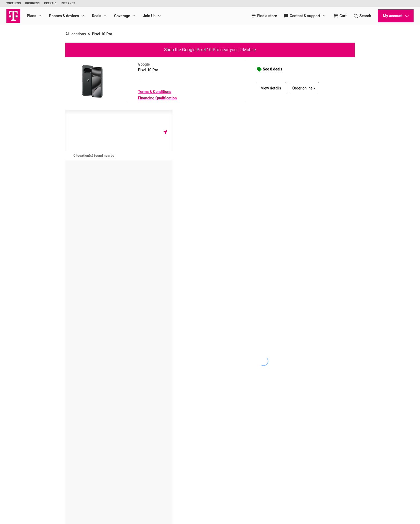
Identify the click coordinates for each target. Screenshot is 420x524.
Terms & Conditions (155, 92)
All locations (76, 34)
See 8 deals (273, 69)
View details (271, 88)
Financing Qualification (157, 98)
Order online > (304, 88)
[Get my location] (165, 132)
